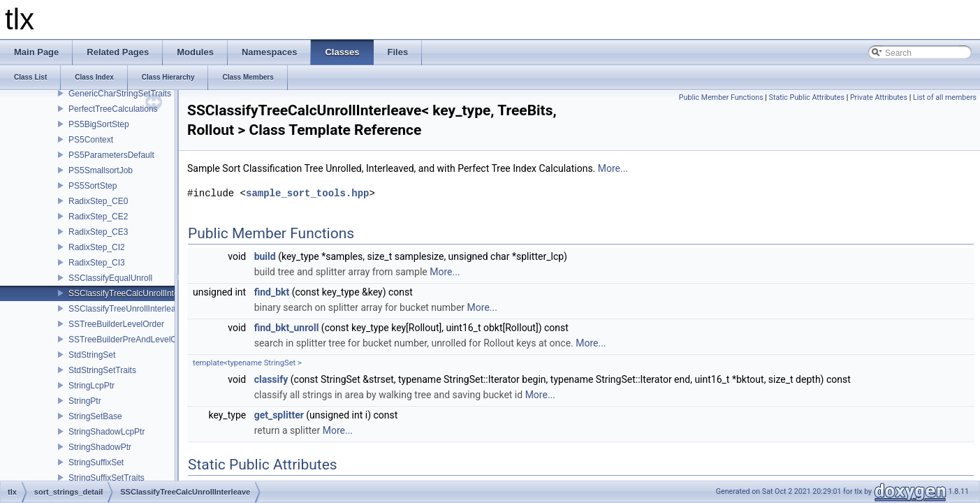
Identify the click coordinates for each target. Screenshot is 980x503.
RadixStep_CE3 (98, 232)
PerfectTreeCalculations (113, 109)
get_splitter (279, 415)
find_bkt (272, 292)
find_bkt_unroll (287, 328)
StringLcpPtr (92, 386)
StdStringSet (92, 355)
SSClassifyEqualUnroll (110, 278)
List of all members (945, 97)
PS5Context (91, 140)
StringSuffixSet (96, 462)
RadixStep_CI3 (97, 263)
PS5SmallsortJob (101, 170)
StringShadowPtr (100, 447)
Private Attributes (879, 97)
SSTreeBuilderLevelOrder (116, 324)
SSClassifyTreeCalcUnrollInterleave (135, 293)
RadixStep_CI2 (97, 247)
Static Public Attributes (807, 97)
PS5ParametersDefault (111, 155)
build (265, 256)
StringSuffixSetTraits (107, 478)
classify (271, 379)
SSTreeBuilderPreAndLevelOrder (130, 340)
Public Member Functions (721, 97)
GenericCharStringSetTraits (120, 94)
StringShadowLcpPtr (107, 432)
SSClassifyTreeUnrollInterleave (126, 309)
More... (613, 168)
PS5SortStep (93, 186)
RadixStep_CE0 (98, 201)
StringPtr (85, 401)
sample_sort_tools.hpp (307, 193)
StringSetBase (95, 416)
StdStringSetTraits (102, 370)
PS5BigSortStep (99, 124)
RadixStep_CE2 (98, 217)
